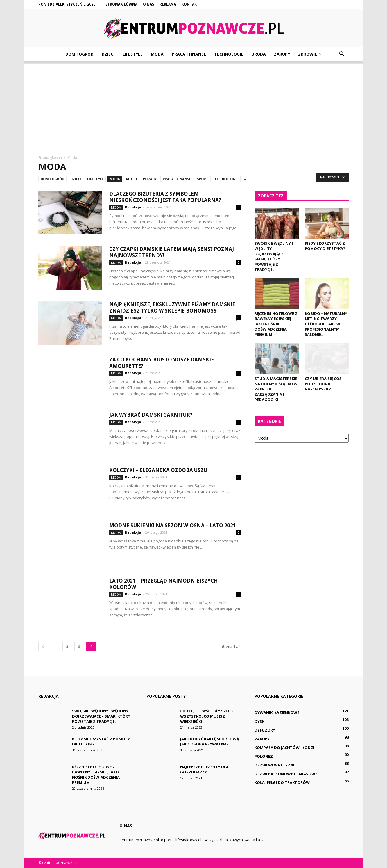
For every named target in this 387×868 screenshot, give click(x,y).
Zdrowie (310, 54)
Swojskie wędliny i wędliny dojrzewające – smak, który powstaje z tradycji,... (274, 256)
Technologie (229, 54)
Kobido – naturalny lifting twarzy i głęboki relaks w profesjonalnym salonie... (326, 324)
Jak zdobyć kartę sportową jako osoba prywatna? (210, 741)
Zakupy (282, 54)
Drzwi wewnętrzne (275, 765)
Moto (131, 179)
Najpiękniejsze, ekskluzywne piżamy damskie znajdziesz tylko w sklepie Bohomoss (172, 307)
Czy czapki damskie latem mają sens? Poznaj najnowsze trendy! (172, 252)
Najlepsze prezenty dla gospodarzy (204, 769)
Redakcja (133, 207)
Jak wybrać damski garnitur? (151, 415)
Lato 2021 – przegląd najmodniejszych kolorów (164, 584)
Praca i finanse (189, 54)
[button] (342, 54)
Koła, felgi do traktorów (282, 782)
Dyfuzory (265, 730)
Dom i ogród (79, 54)
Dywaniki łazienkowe (277, 713)
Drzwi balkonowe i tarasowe (286, 774)
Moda (157, 54)
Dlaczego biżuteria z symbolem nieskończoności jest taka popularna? (165, 197)
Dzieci (108, 54)
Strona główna (121, 4)
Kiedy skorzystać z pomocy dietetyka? (325, 246)
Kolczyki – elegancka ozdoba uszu (158, 470)
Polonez (264, 756)
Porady (150, 179)
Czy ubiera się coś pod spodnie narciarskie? (323, 384)
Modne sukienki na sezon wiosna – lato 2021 (173, 525)
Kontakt (190, 4)
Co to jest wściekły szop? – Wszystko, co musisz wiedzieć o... (208, 716)
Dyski (260, 721)
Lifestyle (133, 54)
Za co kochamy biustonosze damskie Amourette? (162, 363)
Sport (203, 179)
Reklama (168, 4)
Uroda (259, 54)
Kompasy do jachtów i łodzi (284, 748)
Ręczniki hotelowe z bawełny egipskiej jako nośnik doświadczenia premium (276, 324)
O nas (148, 4)
